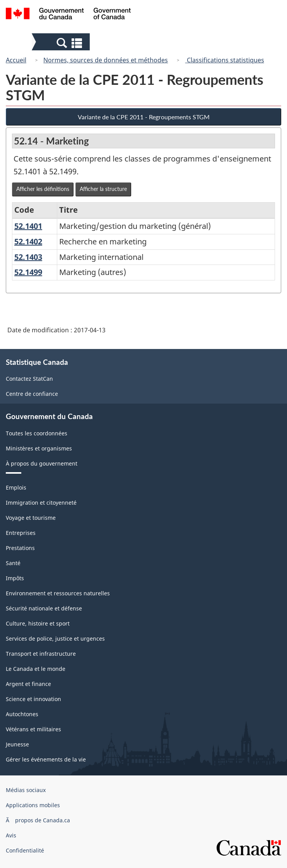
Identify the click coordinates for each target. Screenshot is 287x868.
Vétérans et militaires (33, 729)
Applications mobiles (33, 805)
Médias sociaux (26, 790)
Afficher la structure (103, 189)
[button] (62, 43)
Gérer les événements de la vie (46, 759)
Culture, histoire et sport (38, 623)
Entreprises (21, 533)
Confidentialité (25, 850)
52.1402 (28, 241)
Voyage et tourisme (31, 518)
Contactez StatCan (29, 379)
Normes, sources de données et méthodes (106, 60)
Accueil (16, 60)
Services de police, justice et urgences (55, 639)
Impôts (15, 578)
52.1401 (28, 226)
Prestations (20, 548)
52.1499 (28, 272)
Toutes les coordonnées (37, 433)
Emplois (16, 487)
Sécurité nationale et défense (44, 608)
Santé (13, 563)
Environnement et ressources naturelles (58, 593)
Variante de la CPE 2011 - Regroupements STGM (144, 117)
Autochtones (22, 714)
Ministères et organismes (39, 448)
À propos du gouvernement (42, 463)
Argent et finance (28, 684)
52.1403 (28, 257)
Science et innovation (33, 699)
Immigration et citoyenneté (41, 503)
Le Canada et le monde (36, 669)
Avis (11, 835)
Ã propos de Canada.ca (38, 820)
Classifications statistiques (225, 60)
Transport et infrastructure (41, 654)
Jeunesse (17, 744)
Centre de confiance (32, 394)
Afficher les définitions (43, 189)
